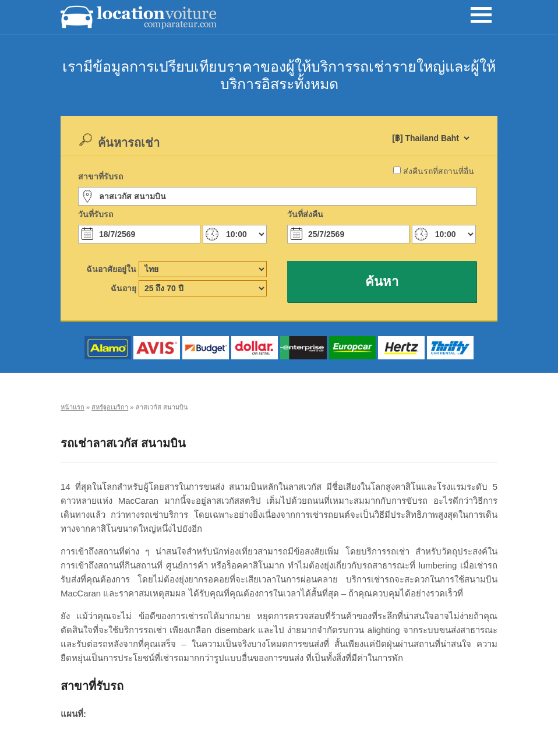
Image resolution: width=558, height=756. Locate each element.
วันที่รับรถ (96, 214)
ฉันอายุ (123, 288)
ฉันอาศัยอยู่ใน (111, 269)
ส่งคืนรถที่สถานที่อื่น (439, 171)
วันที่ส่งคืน (305, 214)
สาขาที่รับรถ (100, 176)
